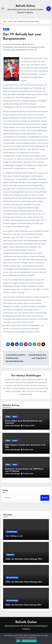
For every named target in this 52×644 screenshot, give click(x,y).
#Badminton (10, 47)
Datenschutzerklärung (29, 641)
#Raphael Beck (21, 50)
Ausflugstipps (12, 532)
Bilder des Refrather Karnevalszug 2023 (24, 605)
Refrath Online (25, 6)
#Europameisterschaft (36, 47)
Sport (6, 29)
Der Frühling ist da (14, 536)
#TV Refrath (32, 50)
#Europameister (21, 47)
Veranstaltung (12, 578)
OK (18, 641)
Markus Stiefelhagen (14, 44)
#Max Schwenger (9, 50)
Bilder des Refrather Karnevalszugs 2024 (24, 582)
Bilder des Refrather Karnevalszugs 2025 (24, 559)
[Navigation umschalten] (3, 9)
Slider (8, 417)
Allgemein (10, 555)
